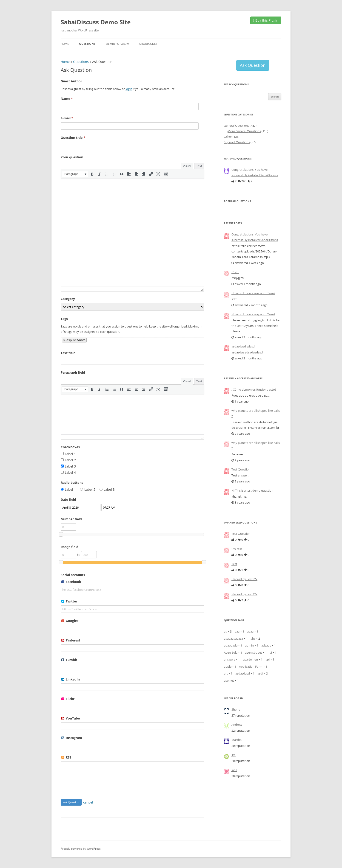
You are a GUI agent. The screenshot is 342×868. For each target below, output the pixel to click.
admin (249, 645)
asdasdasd (243, 673)
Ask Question (253, 65)
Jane (234, 770)
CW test (237, 549)
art (226, 673)
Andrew (237, 725)
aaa (237, 631)
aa (225, 631)
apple (228, 666)
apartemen (250, 659)
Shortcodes (148, 44)
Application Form (251, 666)
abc (253, 638)
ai (271, 652)
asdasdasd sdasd (243, 346)
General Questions (237, 126)
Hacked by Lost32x (244, 579)
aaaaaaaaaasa (233, 638)
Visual (187, 166)
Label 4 (70, 472)
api (268, 659)
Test (234, 564)
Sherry (236, 709)
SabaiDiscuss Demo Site (96, 22)
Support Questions (237, 142)
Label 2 (70, 460)
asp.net (229, 680)
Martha (237, 740)
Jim (234, 755)
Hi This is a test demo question (252, 490)
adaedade (231, 645)
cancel (88, 802)
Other (228, 137)
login (129, 89)
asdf (260, 673)
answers (229, 659)
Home (65, 44)
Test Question (241, 469)
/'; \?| (235, 272)
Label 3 (70, 466)
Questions (87, 44)
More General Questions (244, 131)
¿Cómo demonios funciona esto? (254, 389)
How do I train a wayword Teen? (253, 293)
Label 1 (70, 454)
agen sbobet (254, 652)
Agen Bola (231, 652)
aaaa (250, 631)
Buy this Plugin (266, 20)
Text (199, 166)
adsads (266, 645)
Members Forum (117, 44)
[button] (75, 174)
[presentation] (75, 174)
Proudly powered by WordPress (81, 849)
